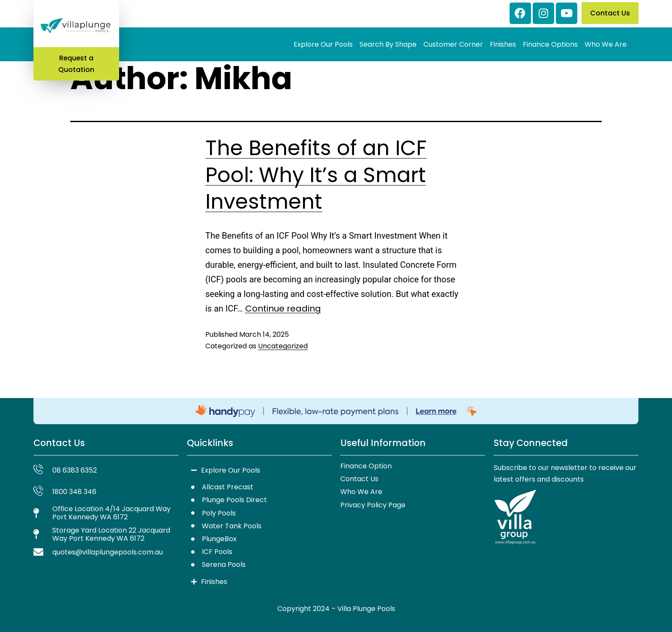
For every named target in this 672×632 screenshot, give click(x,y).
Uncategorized (283, 346)
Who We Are (606, 44)
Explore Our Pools (323, 44)
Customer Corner (453, 44)
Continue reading (283, 309)
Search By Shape (388, 44)
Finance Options (550, 44)
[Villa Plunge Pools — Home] (76, 26)
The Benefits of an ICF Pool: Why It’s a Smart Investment (316, 175)
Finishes (503, 44)
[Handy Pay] (336, 411)
